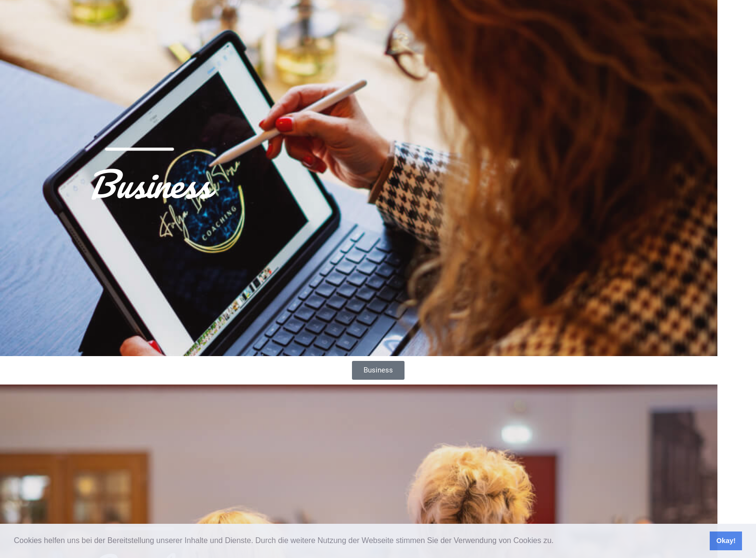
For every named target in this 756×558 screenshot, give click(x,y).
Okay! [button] (726, 541)
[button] (557, 542)
